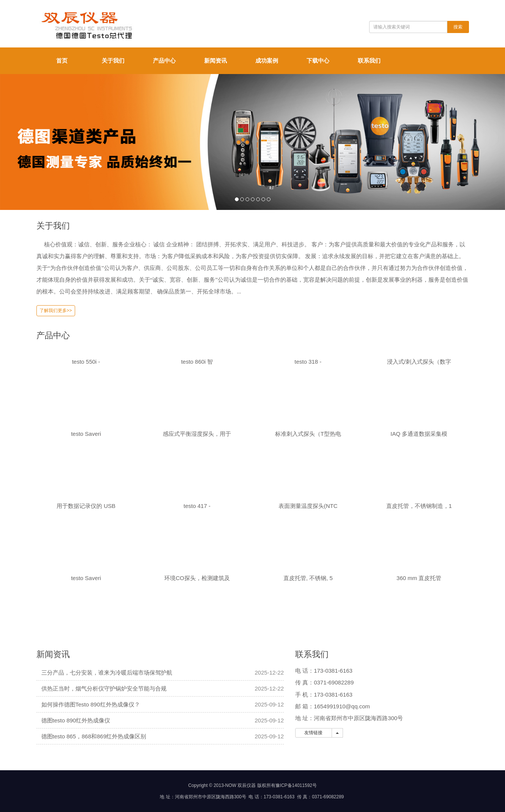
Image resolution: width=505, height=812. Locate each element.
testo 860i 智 (197, 362)
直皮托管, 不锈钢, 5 (308, 578)
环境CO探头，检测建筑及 (197, 578)
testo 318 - (308, 362)
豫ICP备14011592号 (296, 785)
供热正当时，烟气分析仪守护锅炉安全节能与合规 (104, 688)
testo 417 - (197, 506)
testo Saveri (86, 434)
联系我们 (369, 61)
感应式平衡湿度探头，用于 (197, 434)
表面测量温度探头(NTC (308, 506)
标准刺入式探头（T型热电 (308, 434)
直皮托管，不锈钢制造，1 (419, 506)
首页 (62, 61)
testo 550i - (86, 362)
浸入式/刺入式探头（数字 (419, 362)
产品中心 (164, 61)
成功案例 (267, 61)
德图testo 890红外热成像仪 (76, 720)
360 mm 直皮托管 (419, 578)
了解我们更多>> (56, 311)
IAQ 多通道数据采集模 (419, 434)
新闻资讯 (216, 61)
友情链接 (314, 733)
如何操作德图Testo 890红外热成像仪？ (91, 704)
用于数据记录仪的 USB (86, 506)
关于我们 (113, 61)
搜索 (458, 27)
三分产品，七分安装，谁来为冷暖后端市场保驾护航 (107, 672)
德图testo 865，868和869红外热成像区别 (94, 736)
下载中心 (318, 61)
